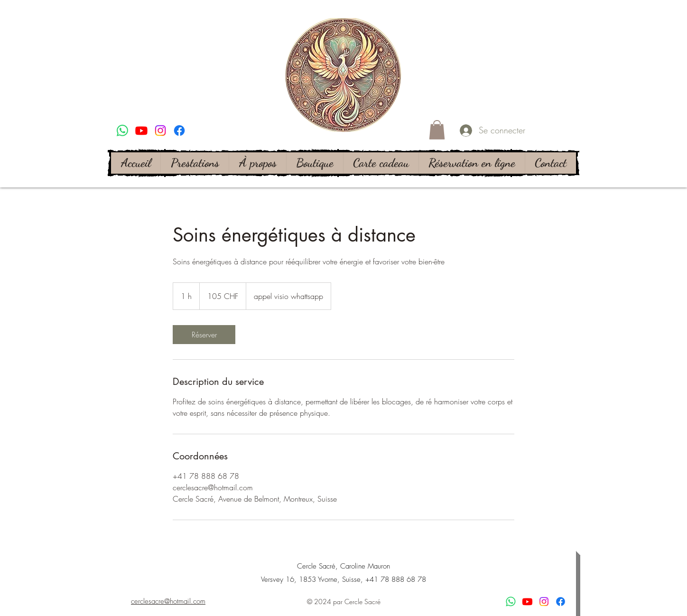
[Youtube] (141, 131)
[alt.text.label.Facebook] (179, 131)
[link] (204, 335)
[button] (437, 130)
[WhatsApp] (122, 131)
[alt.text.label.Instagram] (160, 131)
